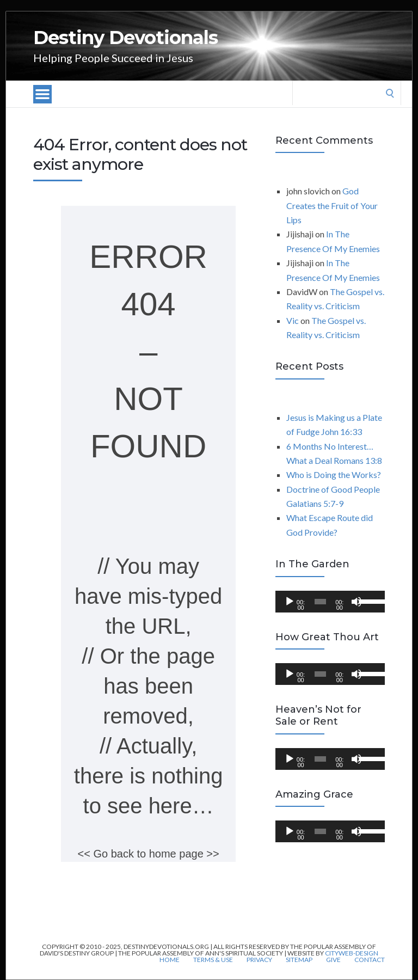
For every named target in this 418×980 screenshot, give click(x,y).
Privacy (259, 960)
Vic (293, 320)
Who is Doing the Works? (334, 474)
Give (333, 960)
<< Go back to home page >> (149, 854)
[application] (330, 602)
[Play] (290, 602)
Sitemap (299, 960)
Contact (370, 960)
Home (170, 960)
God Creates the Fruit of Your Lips (332, 205)
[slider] (320, 602)
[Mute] (356, 602)
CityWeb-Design (352, 953)
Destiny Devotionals (125, 38)
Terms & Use (213, 960)
